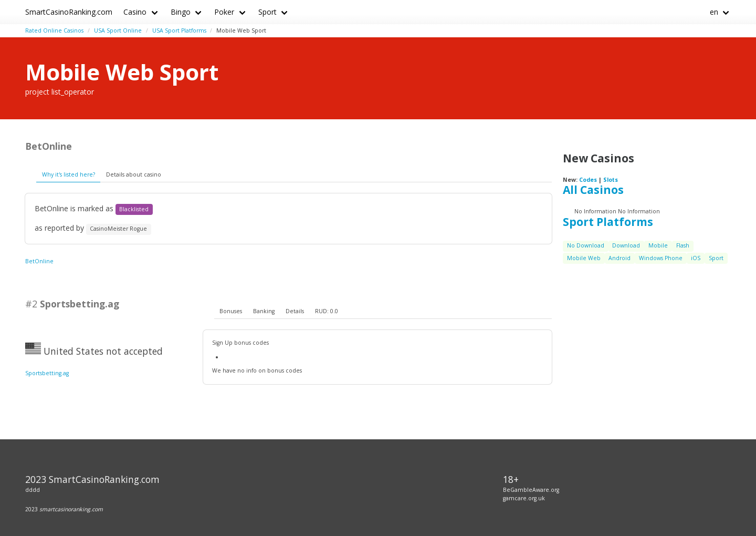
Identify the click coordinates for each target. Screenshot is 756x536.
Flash (683, 245)
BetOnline (39, 261)
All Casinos (593, 190)
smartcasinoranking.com (71, 509)
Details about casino (134, 174)
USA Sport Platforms (179, 30)
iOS (696, 258)
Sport (267, 12)
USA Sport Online (118, 30)
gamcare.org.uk (524, 498)
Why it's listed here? (69, 174)
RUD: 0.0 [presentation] (327, 311)
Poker (224, 12)
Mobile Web (584, 258)
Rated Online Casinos (54, 30)
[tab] (231, 312)
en (714, 12)
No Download (586, 245)
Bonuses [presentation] (231, 311)
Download (626, 245)
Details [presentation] (295, 311)
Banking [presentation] (264, 311)
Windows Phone (661, 258)
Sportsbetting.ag (47, 373)
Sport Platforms (608, 222)
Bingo (181, 12)
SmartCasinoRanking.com (69, 12)
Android (619, 258)
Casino (135, 12)
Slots (611, 180)
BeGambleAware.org (531, 490)
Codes (588, 180)
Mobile (658, 245)
